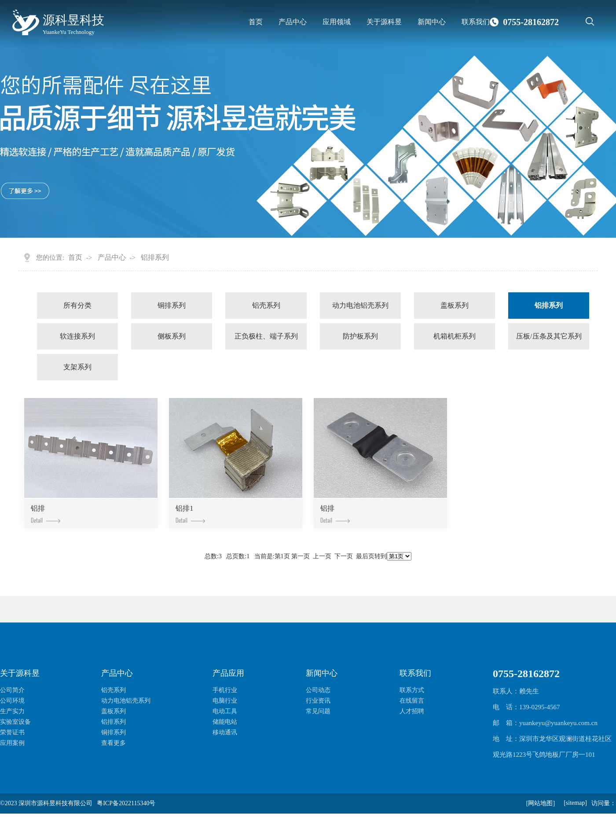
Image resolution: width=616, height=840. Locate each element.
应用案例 (12, 743)
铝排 (46, 514)
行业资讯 (318, 701)
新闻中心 (432, 22)
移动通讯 (225, 732)
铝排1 (190, 514)
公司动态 (318, 690)
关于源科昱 (384, 22)
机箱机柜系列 (455, 336)
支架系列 (77, 367)
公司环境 (12, 701)
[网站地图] (541, 803)
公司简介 (12, 690)
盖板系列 (455, 305)
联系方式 (412, 690)
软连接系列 (77, 336)
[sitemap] (575, 803)
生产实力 (12, 711)
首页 (256, 22)
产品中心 (293, 22)
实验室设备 (15, 722)
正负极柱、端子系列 (266, 336)
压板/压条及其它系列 (549, 336)
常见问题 (318, 711)
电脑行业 (225, 701)
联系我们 (476, 22)
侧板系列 (172, 336)
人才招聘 (412, 711)
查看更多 (114, 743)
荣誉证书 (12, 732)
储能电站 (225, 722)
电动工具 (225, 711)
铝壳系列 (266, 305)
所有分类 (77, 305)
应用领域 (337, 22)
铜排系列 (172, 305)
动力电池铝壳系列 (360, 305)
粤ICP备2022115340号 (126, 803)
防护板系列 (360, 336)
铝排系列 (155, 257)
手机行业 (225, 690)
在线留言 (412, 701)
